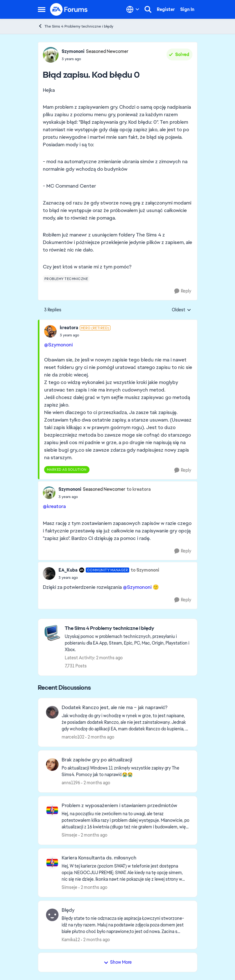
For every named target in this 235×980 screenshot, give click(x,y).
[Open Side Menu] (42, 9)
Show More (118, 962)
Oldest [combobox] (181, 310)
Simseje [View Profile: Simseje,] (69, 835)
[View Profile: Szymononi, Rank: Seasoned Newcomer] (51, 55)
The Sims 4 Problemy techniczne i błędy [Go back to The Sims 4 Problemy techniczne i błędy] (76, 26)
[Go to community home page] (69, 9)
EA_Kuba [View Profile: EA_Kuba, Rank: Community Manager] (68, 570)
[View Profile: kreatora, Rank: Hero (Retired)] (50, 331)
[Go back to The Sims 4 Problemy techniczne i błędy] (128, 628)
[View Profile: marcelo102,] (52, 712)
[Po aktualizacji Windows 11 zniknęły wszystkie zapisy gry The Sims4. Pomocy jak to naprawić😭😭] (125, 771)
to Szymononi (145, 570)
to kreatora (139, 489)
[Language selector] (133, 9)
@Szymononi (58, 345)
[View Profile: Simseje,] (52, 810)
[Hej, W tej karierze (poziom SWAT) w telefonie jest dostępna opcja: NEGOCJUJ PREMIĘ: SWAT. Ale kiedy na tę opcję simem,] (125, 873)
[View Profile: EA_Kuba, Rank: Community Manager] (49, 573)
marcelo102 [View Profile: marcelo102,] (73, 737)
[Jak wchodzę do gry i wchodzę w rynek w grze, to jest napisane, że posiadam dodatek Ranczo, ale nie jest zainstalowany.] (125, 722)
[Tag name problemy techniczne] (66, 279)
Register (166, 9)
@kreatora (54, 506)
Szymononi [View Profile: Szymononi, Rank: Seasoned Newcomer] (73, 51)
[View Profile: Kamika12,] (52, 915)
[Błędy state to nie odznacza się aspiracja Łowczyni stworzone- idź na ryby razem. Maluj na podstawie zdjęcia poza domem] (125, 925)
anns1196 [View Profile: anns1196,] (71, 783)
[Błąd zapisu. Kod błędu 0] (85, 335)
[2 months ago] (100, 737)
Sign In (187, 9)
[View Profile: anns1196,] (52, 765)
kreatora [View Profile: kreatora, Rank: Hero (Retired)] (69, 328)
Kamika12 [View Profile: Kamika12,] (71, 939)
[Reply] (183, 291)
